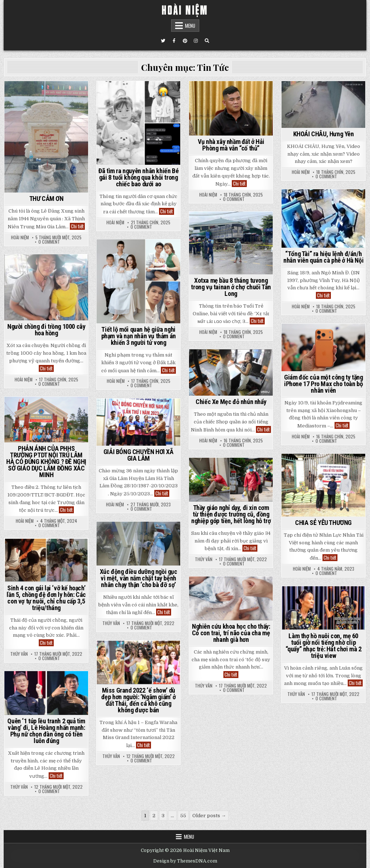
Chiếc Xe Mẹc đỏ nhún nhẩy (231, 402)
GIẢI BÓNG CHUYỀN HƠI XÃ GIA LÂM (139, 455)
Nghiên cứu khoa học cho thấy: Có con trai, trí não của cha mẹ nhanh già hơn (231, 633)
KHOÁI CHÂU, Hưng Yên (324, 134)
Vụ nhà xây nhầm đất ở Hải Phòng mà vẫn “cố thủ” (231, 145)
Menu (190, 26)
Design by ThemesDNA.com (185, 861)
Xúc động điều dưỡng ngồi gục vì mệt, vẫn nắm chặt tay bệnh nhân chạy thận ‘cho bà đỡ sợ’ (139, 578)
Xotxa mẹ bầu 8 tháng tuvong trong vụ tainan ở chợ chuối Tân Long (231, 287)
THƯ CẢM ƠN (46, 199)
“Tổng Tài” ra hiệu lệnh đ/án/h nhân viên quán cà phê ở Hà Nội (323, 257)
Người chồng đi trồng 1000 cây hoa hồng (46, 330)
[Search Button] (207, 41)
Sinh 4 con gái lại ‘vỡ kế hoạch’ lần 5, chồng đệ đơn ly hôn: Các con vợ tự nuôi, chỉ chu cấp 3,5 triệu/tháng (46, 598)
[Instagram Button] (196, 41)
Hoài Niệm (20, 237)
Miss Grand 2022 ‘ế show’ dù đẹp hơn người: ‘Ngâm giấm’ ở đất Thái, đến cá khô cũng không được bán (139, 700)
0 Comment (49, 242)
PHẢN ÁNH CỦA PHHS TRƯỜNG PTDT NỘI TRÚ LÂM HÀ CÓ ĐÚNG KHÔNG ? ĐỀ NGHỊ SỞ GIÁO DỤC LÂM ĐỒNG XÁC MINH (46, 462)
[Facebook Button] (174, 41)
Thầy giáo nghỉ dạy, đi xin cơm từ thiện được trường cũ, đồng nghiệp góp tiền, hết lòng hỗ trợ (231, 514)
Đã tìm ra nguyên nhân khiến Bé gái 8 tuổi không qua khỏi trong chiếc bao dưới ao (138, 177)
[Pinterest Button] (185, 41)
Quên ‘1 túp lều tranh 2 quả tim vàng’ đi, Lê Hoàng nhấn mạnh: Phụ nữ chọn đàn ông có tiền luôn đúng (46, 731)
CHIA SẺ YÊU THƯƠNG (323, 523)
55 (183, 816)
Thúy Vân (204, 559)
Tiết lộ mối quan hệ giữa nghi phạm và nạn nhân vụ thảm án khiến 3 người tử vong (139, 336)
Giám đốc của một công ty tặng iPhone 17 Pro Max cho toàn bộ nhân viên (323, 384)
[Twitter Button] (163, 41)
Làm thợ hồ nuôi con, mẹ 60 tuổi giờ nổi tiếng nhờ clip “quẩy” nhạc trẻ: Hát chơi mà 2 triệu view (324, 646)
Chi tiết (78, 226)
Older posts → (209, 816)
